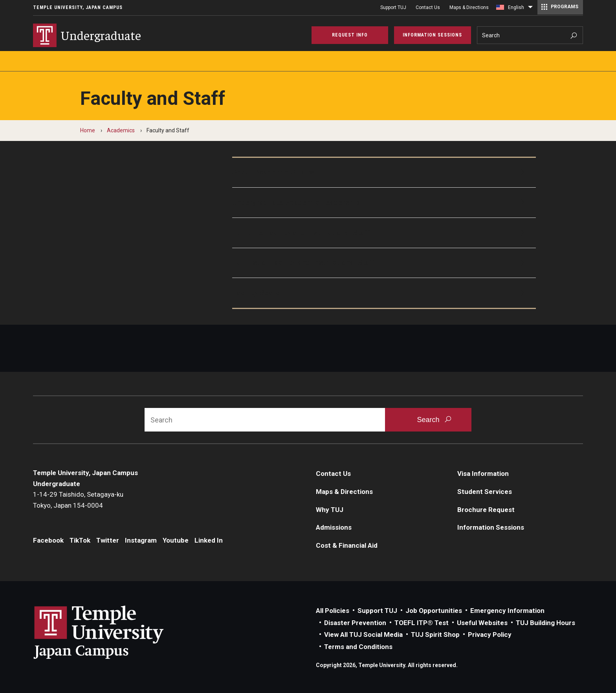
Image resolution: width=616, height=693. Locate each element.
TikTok (80, 540)
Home (88, 130)
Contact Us (428, 7)
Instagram (141, 540)
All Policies (333, 611)
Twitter (108, 540)
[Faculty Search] (384, 293)
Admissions (334, 527)
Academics (121, 130)
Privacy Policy (490, 634)
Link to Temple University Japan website (112, 632)
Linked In (209, 540)
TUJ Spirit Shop (435, 634)
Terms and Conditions (358, 647)
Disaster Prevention (355, 623)
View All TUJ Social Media (363, 634)
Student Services (485, 492)
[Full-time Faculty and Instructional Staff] (384, 233)
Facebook (48, 540)
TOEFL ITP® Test (422, 623)
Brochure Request (486, 510)
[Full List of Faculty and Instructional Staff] (384, 263)
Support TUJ (393, 7)
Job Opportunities (434, 611)
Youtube (176, 540)
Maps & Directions (469, 7)
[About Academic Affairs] (384, 173)
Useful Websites (482, 623)
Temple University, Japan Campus (78, 7)
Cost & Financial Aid (347, 545)
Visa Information (483, 474)
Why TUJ (330, 510)
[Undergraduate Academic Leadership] (384, 203)
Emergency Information (507, 611)
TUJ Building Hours (545, 623)
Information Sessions (491, 527)
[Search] (530, 35)
